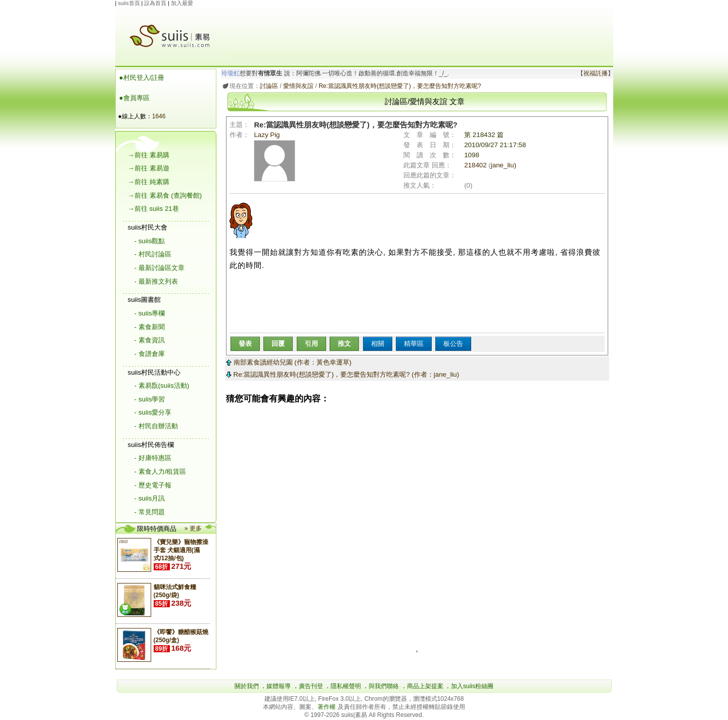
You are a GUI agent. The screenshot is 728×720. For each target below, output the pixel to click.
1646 (159, 116)
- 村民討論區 (153, 254)
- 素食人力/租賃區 (161, 471)
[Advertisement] (419, 30)
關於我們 (247, 686)
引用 (311, 344)
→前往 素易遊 (149, 168)
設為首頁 (155, 3)
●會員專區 (134, 98)
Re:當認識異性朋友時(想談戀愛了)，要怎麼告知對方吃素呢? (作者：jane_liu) (343, 374)
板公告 (453, 344)
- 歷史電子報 (153, 485)
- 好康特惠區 (153, 458)
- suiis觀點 (150, 241)
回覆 (278, 344)
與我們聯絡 (384, 686)
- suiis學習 (150, 399)
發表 (245, 344)
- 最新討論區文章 (160, 268)
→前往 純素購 (149, 182)
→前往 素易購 (149, 155)
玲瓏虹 (231, 73)
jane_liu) (504, 165)
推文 (344, 344)
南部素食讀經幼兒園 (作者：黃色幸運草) (289, 362)
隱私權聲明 (346, 686)
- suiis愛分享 (153, 412)
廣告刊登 (311, 686)
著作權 (327, 707)
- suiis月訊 (150, 498)
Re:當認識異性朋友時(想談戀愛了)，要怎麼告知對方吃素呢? (400, 86)
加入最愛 (182, 3)
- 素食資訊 (150, 340)
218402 (475, 165)
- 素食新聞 (150, 327)
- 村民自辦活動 (156, 426)
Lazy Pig (275, 156)
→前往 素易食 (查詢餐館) (165, 195)
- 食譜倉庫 (150, 354)
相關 (378, 344)
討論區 (269, 86)
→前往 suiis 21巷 (153, 209)
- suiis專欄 (150, 313)
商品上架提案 (425, 686)
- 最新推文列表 (156, 281)
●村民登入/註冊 (142, 78)
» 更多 (193, 528)
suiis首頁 (129, 3)
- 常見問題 (150, 512)
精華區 (414, 344)
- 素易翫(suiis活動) (162, 386)
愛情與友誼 (298, 86)
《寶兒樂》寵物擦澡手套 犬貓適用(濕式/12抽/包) (181, 550)
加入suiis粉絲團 (472, 686)
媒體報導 (279, 686)
